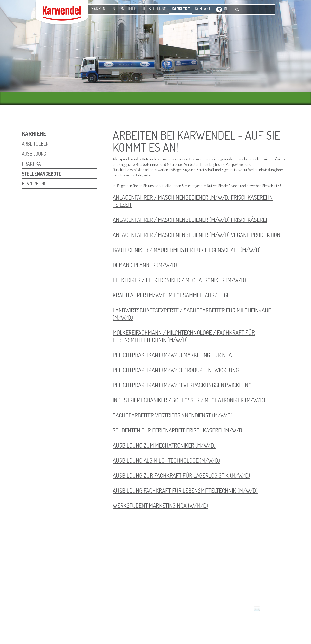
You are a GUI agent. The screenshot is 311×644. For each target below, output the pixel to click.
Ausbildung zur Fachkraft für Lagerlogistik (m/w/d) (181, 475)
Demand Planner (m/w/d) (145, 265)
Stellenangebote (42, 174)
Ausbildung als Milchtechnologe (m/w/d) (166, 460)
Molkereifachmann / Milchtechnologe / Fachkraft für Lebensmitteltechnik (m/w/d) (184, 336)
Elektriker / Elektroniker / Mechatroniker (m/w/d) (179, 280)
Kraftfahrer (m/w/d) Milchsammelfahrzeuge (171, 295)
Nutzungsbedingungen (179, 622)
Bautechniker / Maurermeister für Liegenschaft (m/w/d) (187, 250)
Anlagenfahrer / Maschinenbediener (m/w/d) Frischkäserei (190, 220)
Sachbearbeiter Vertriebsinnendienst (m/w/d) (173, 415)
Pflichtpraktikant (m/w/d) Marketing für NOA (172, 355)
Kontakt (203, 9)
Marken (98, 9)
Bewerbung (34, 184)
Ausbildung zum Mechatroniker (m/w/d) (164, 445)
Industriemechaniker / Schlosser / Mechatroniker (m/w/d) (189, 400)
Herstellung (154, 9)
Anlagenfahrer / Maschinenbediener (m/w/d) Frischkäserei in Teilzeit (193, 201)
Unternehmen (123, 9)
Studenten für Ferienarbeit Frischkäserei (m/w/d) (178, 430)
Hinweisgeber (182, 628)
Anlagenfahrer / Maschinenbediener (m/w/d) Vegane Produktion (197, 235)
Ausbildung (34, 154)
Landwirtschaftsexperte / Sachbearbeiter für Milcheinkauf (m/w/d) (192, 314)
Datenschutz (215, 622)
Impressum (128, 622)
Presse (236, 622)
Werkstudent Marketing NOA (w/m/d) (160, 506)
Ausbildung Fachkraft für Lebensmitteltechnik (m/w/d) (185, 490)
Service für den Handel (267, 622)
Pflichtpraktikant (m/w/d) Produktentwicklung (176, 370)
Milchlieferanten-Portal (141, 628)
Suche (237, 9)
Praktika (31, 164)
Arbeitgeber (35, 144)
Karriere (181, 9)
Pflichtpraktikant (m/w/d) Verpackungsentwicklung (182, 385)
